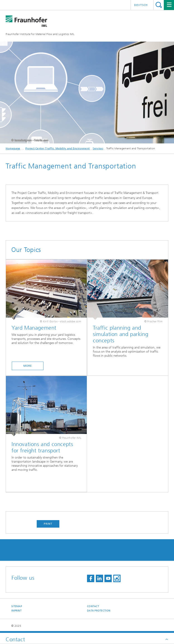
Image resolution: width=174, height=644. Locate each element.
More (28, 366)
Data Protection (99, 611)
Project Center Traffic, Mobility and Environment (58, 148)
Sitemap (17, 606)
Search (159, 5)
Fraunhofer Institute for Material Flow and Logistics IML (40, 34)
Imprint (16, 611)
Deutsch (141, 5)
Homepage (13, 148)
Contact (93, 606)
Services (98, 148)
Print (48, 524)
